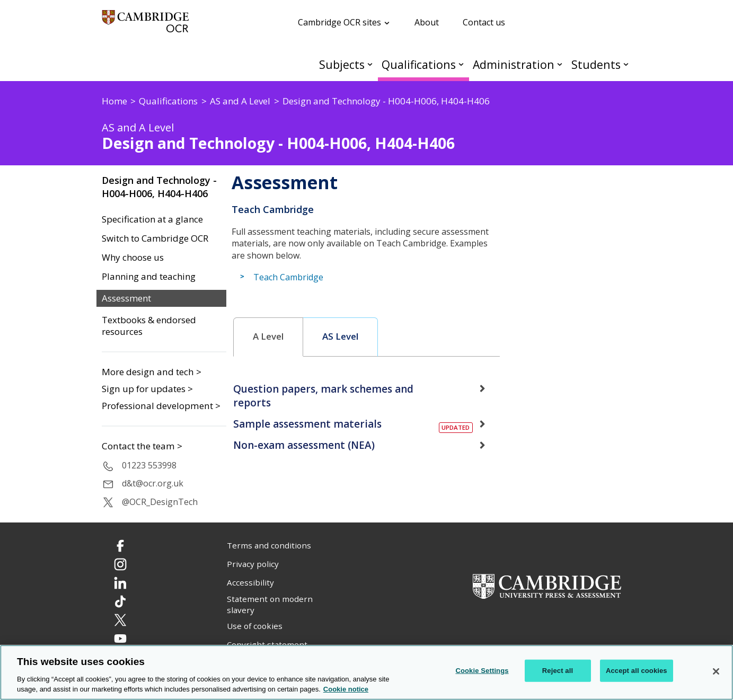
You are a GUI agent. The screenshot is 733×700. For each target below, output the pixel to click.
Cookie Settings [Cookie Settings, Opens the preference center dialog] (482, 671)
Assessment (126, 298)
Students (596, 64)
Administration (514, 64)
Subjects (342, 64)
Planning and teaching (149, 277)
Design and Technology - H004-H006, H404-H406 (159, 187)
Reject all (558, 671)
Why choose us (133, 258)
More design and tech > (152, 372)
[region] (366, 672)
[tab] (268, 337)
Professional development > (161, 406)
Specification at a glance (152, 219)
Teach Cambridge (288, 277)
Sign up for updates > (147, 389)
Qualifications (419, 64)
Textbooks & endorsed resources (149, 326)
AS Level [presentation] (340, 336)
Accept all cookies (637, 671)
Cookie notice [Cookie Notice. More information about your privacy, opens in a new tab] (346, 689)
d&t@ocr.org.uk (153, 483)
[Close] (716, 671)
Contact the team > (142, 446)
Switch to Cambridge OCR (155, 238)
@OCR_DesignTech (160, 502)
